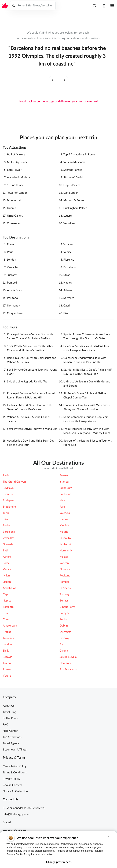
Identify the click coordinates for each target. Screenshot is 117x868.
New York (65, 663)
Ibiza (6, 519)
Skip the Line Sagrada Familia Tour (28, 382)
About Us (9, 706)
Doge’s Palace (72, 185)
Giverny (64, 638)
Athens (68, 290)
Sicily (6, 651)
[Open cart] (104, 6)
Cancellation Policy (15, 766)
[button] (109, 837)
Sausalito (65, 538)
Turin (6, 513)
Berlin (6, 526)
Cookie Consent (13, 785)
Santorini (65, 544)
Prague (7, 632)
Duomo (12, 208)
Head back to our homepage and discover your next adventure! (59, 102)
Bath (6, 551)
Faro (62, 507)
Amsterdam (10, 626)
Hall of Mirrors (16, 155)
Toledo (7, 663)
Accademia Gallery (18, 177)
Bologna (65, 613)
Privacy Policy (11, 779)
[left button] (53, 80)
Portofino (65, 494)
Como (6, 619)
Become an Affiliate (15, 750)
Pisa (66, 313)
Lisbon (7, 582)
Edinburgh (66, 488)
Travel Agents (11, 743)
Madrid (64, 532)
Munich (64, 526)
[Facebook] (10, 831)
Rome (10, 244)
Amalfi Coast (15, 290)
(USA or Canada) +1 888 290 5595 (24, 808)
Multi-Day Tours (17, 162)
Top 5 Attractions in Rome (79, 155)
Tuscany (12, 275)
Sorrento (69, 298)
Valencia (65, 513)
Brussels (65, 475)
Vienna (64, 519)
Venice (67, 252)
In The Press (10, 718)
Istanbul (64, 482)
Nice (62, 500)
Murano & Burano (74, 200)
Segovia (8, 657)
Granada (8, 544)
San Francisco (68, 669)
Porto (63, 619)
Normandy (13, 306)
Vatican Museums (74, 162)
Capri (67, 306)
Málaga (64, 557)
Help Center (10, 731)
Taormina (8, 638)
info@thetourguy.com (16, 814)
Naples (68, 283)
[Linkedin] (25, 831)
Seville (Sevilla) (68, 657)
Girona (64, 651)
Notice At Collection (15, 791)
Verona (7, 676)
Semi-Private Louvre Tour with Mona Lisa (32, 429)
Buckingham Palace (75, 208)
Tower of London (17, 193)
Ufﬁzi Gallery (15, 216)
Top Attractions (12, 737)
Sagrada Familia (73, 170)
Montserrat (14, 200)
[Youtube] (5, 831)
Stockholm (9, 507)
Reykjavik (8, 488)
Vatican (68, 244)
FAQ (6, 725)
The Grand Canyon (14, 482)
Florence (69, 260)
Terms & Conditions (15, 773)
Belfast (64, 601)
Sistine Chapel (16, 185)
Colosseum (14, 223)
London (12, 260)
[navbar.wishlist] (95, 6)
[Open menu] (112, 6)
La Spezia (65, 588)
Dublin (64, 626)
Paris (10, 252)
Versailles (69, 223)
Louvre (67, 216)
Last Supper (71, 193)
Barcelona (70, 267)
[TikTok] (20, 831)
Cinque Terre (15, 313)
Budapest (9, 500)
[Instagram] (15, 831)
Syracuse (8, 494)
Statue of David (73, 177)
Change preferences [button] (59, 862)
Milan (67, 275)
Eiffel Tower (14, 170)
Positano (12, 298)
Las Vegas (65, 632)
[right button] (64, 80)
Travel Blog (9, 712)
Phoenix (8, 669)
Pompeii (12, 283)
